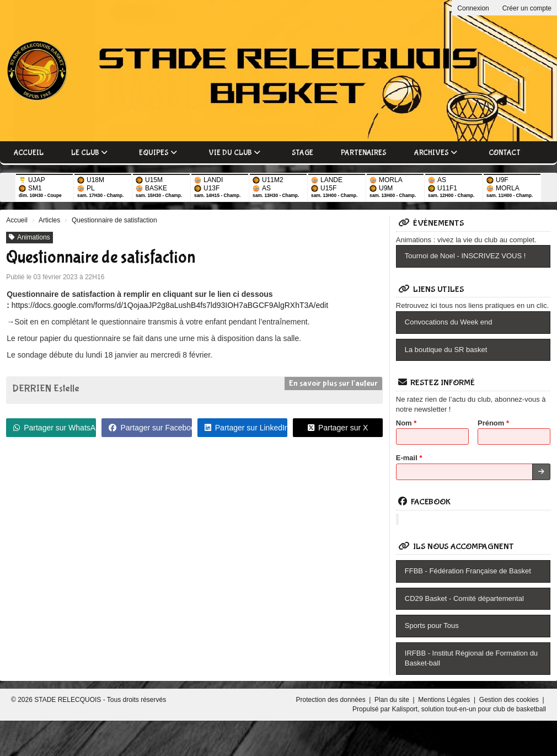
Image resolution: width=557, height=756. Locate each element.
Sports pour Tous (432, 625)
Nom (406, 423)
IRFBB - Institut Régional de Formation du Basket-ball (471, 658)
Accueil (29, 153)
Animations (29, 237)
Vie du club (234, 153)
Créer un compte (527, 8)
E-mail (409, 458)
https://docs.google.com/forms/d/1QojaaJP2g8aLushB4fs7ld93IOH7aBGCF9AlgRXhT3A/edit (170, 305)
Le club (89, 153)
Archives (436, 153)
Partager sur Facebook (150, 428)
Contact (505, 153)
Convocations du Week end (449, 322)
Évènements (431, 223)
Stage (302, 153)
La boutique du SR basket (446, 350)
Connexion (473, 8)
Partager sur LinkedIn (246, 428)
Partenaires (364, 153)
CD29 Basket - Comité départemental (464, 598)
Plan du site (393, 700)
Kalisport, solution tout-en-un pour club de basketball (469, 709)
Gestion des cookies (510, 700)
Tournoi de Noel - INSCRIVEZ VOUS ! (465, 256)
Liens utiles (431, 289)
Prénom (493, 423)
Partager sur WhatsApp (55, 428)
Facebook (424, 502)
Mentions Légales (445, 700)
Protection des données (332, 700)
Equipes (158, 153)
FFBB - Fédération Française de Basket (468, 571)
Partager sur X (338, 428)
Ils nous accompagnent (456, 547)
